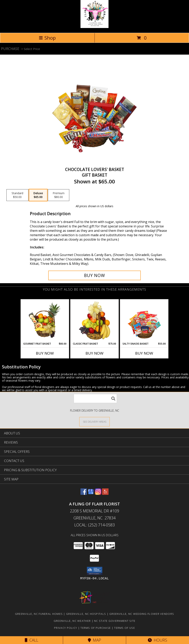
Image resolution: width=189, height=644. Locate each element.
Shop (47, 38)
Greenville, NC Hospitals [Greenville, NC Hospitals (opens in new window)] (86, 614)
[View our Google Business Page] (91, 493)
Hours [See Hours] (157, 640)
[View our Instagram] (98, 493)
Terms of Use (125, 628)
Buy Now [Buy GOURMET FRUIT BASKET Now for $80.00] (45, 353)
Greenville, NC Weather (72, 621)
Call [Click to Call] (32, 640)
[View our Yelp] (105, 493)
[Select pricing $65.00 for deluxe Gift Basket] (38, 195)
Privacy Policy (66, 628)
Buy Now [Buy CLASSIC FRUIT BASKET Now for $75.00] (94, 353)
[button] (95, 571)
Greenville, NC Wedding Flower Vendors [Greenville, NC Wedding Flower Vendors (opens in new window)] (142, 614)
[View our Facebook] (84, 493)
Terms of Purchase (96, 628)
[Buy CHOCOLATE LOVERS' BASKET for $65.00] (94, 275)
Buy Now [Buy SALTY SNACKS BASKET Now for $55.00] (144, 353)
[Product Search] (95, 398)
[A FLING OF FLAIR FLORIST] (94, 27)
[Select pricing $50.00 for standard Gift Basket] (17, 195)
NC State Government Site (115, 621)
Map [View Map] (94, 640)
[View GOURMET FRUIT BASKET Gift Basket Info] (45, 321)
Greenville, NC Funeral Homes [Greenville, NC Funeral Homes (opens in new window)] (39, 614)
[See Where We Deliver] (94, 421)
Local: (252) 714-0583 (94, 525)
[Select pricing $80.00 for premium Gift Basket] (59, 195)
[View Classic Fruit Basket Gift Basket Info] (95, 321)
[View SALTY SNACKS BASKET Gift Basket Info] (144, 321)
